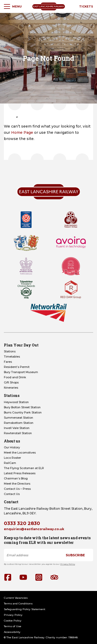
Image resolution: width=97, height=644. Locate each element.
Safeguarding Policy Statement (25, 609)
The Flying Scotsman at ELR (24, 468)
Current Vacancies (16, 598)
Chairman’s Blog (16, 478)
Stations (10, 351)
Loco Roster (12, 458)
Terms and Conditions (18, 604)
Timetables (12, 357)
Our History (12, 447)
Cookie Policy (13, 621)
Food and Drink (15, 377)
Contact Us (12, 494)
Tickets (86, 6)
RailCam (10, 463)
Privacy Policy (68, 564)
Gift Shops (11, 382)
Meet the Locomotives (20, 453)
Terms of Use (13, 626)
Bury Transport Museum (21, 372)
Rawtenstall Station (18, 433)
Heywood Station (16, 402)
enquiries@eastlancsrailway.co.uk (34, 529)
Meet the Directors (17, 484)
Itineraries (11, 388)
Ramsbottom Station (19, 423)
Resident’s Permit (17, 367)
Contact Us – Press (17, 489)
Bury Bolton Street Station (22, 407)
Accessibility (12, 632)
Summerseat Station (18, 418)
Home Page (22, 132)
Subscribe (75, 555)
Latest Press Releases (20, 473)
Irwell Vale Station (17, 428)
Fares (8, 362)
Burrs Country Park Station (23, 412)
